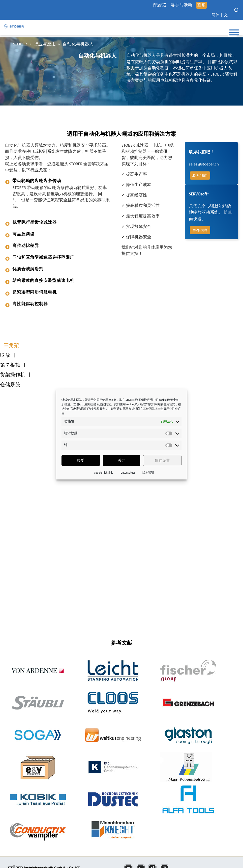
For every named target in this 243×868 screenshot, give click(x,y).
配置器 (156, 5)
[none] (221, 15)
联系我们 (199, 175)
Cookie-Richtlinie (104, 473)
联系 (200, 6)
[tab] (58, 181)
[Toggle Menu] (234, 32)
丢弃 (122, 461)
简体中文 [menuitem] (218, 15)
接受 (81, 461)
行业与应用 (46, 44)
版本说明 (148, 473)
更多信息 (199, 230)
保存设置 (162, 461)
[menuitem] (221, 15)
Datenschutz (128, 473)
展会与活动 (179, 5)
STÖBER (20, 44)
